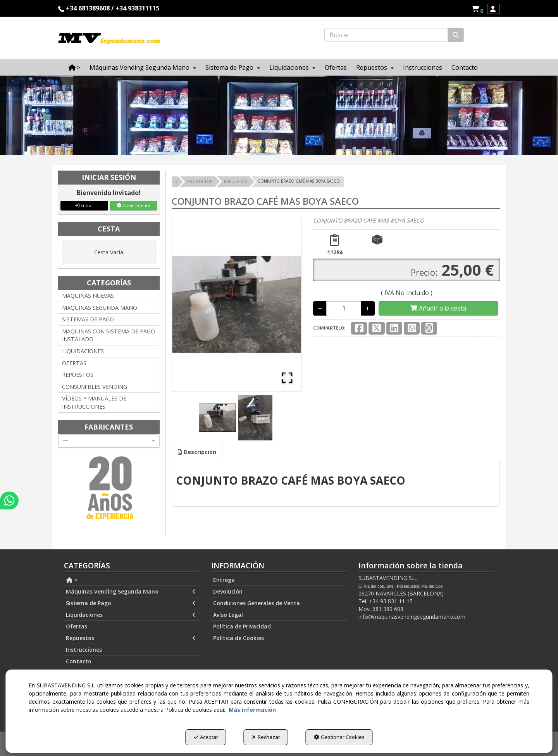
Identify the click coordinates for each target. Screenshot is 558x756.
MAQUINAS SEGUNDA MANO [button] (100, 308)
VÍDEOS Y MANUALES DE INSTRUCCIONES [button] (94, 402)
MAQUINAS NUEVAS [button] (88, 296)
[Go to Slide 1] (217, 418)
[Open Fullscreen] (287, 378)
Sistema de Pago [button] (131, 603)
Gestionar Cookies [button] (339, 737)
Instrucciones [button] (84, 650)
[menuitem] (477, 9)
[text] (386, 35)
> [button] (72, 580)
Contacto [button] (79, 661)
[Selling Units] (344, 308)
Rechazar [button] (266, 737)
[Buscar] (456, 35)
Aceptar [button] (206, 737)
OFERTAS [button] (74, 363)
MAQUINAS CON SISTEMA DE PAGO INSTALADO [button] (108, 335)
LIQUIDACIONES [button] (83, 351)
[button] (479, 9)
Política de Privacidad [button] (242, 626)
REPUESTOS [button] (78, 375)
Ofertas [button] (77, 626)
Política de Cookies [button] (239, 638)
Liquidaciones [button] (131, 615)
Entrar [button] (84, 205)
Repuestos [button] (131, 638)
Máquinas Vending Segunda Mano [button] (131, 592)
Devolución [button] (228, 591)
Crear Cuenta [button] (133, 205)
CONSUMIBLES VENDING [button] (95, 387)
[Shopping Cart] (438, 308)
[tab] (197, 452)
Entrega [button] (224, 580)
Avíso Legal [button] (228, 615)
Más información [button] (252, 710)
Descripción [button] (197, 452)
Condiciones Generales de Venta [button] (257, 603)
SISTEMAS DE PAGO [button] (88, 319)
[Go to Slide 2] (255, 418)
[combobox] (109, 441)
